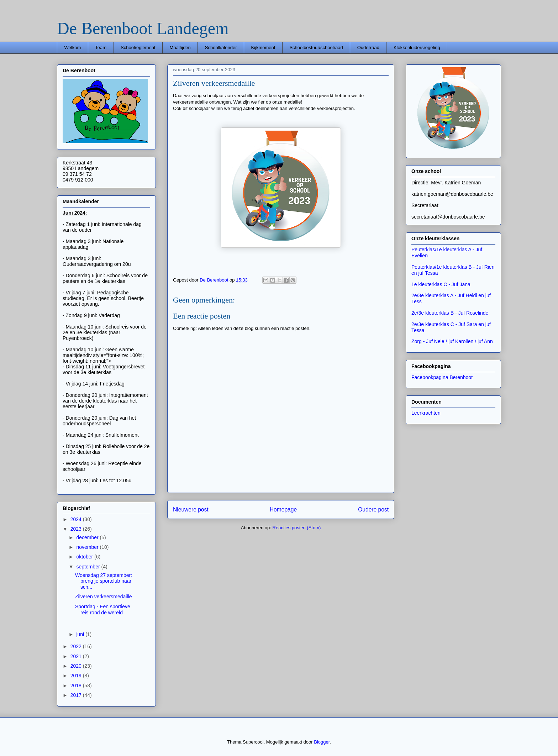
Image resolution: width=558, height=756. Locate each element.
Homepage (283, 510)
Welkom (73, 48)
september (89, 567)
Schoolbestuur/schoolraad (316, 48)
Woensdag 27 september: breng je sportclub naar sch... (104, 581)
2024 (77, 519)
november (88, 547)
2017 (77, 695)
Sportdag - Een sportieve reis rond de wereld (103, 610)
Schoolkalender (221, 48)
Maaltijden (180, 48)
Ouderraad (368, 48)
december (88, 537)
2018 (77, 686)
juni (81, 634)
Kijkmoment (263, 48)
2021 (77, 656)
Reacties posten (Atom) (297, 528)
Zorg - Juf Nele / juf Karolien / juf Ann (452, 341)
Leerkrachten (426, 413)
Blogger (322, 742)
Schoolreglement (138, 48)
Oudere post (373, 510)
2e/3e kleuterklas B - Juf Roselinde (450, 313)
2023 (77, 529)
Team (101, 48)
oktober (85, 557)
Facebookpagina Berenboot (442, 377)
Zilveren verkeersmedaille (104, 597)
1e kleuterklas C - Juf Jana (441, 284)
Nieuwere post (191, 510)
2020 (77, 666)
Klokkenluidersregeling (417, 48)
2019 (77, 676)
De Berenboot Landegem (143, 28)
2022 (77, 646)
